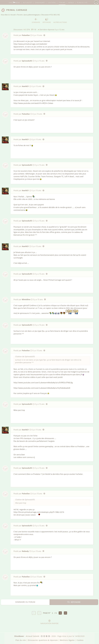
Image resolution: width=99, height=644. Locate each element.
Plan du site (82, 3)
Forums (20, 15)
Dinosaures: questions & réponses (43, 640)
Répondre (47, 21)
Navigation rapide (49, 622)
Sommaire (36, 21)
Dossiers (52, 3)
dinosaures (40, 3)
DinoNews (14, 3)
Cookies (80, 640)
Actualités (28, 3)
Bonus (71, 3)
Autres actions (60, 20)
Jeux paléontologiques (32, 15)
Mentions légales (67, 640)
